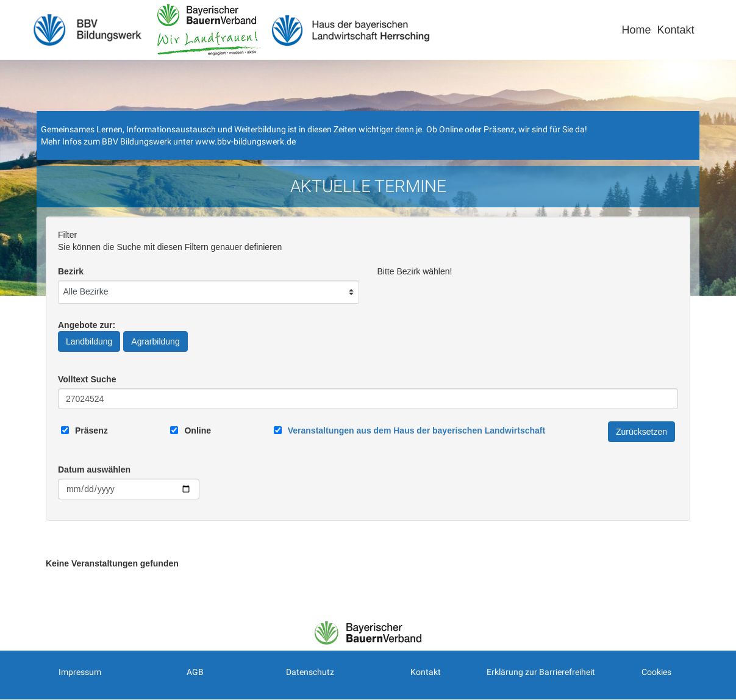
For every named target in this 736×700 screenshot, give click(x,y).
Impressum (80, 672)
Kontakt (675, 30)
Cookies (656, 672)
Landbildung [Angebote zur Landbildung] (89, 341)
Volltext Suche (87, 379)
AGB (195, 672)
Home (636, 30)
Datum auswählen (94, 470)
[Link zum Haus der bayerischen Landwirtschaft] (416, 430)
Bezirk (71, 271)
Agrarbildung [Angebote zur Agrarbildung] (155, 341)
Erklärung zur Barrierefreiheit (541, 672)
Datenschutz (310, 672)
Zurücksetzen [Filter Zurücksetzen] (641, 432)
